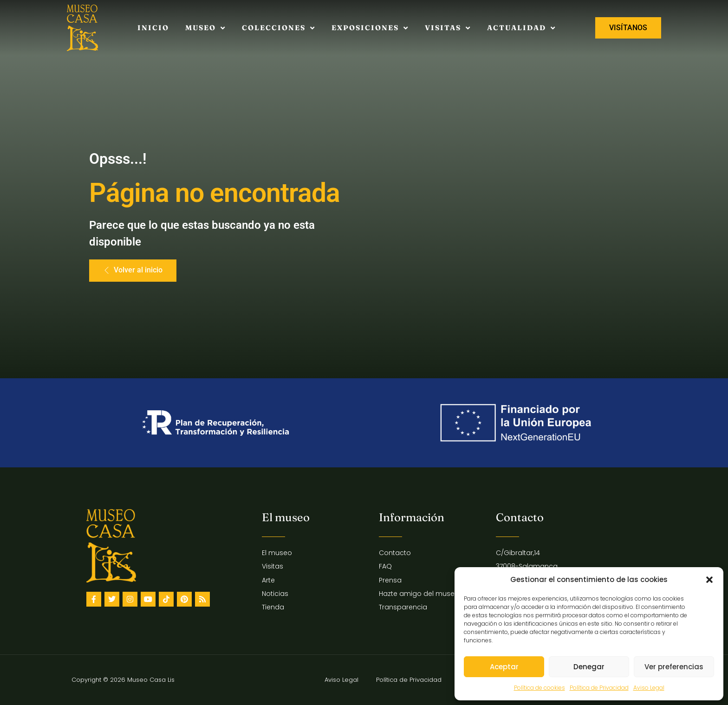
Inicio (153, 28)
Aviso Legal (649, 688)
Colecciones (279, 28)
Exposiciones (370, 28)
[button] (709, 580)
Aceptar (504, 667)
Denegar (589, 667)
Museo (205, 28)
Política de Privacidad (599, 688)
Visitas (448, 28)
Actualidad (521, 28)
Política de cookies (539, 688)
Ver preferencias (674, 667)
